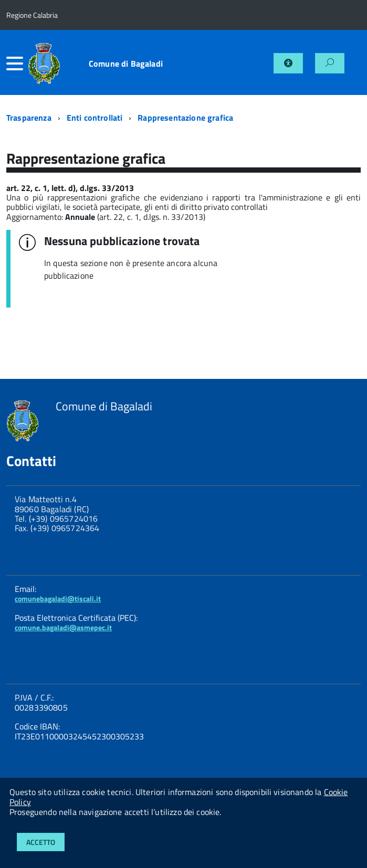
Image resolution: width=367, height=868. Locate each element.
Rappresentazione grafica (185, 118)
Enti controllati (95, 118)
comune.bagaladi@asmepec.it (63, 627)
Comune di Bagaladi (126, 63)
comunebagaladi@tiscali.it (58, 599)
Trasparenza (29, 118)
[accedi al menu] (17, 63)
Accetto (41, 842)
